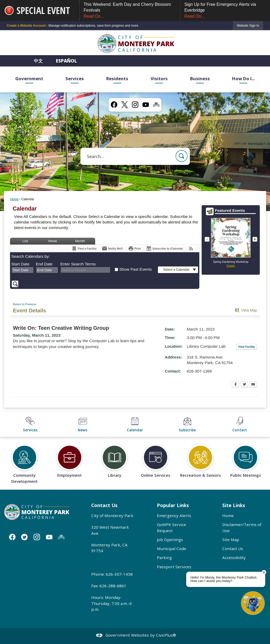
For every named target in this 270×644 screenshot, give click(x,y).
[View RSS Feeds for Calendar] (191, 248)
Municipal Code (172, 548)
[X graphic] (125, 105)
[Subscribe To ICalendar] (165, 248)
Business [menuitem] (200, 78)
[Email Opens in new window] (253, 385)
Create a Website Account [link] (26, 26)
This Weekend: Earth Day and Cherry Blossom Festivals (129, 11)
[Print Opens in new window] (134, 248)
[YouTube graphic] (146, 105)
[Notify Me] (112, 248)
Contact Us (233, 548)
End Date (44, 264)
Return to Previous (25, 304)
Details (231, 266)
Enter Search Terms (78, 264)
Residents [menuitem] (117, 78)
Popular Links (173, 505)
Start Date (20, 264)
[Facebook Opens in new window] (236, 385)
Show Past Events (135, 269)
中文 (39, 61)
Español (66, 61)
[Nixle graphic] (61, 537)
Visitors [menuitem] (159, 78)
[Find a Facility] (84, 248)
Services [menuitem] (75, 78)
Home (14, 199)
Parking (164, 557)
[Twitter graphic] (24, 537)
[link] (248, 25)
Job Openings (170, 540)
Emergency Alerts (174, 516)
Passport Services (174, 567)
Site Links (234, 505)
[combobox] (23, 270)
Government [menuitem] (29, 78)
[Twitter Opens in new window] (244, 385)
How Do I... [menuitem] (243, 78)
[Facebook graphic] (114, 105)
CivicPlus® (166, 635)
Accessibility (234, 557)
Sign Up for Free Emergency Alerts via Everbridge (225, 11)
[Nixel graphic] (156, 105)
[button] (182, 156)
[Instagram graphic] (135, 105)
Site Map (231, 540)
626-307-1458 (119, 574)
